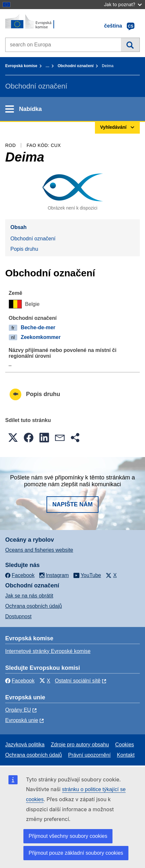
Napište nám (72, 504)
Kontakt (126, 755)
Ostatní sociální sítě (78, 681)
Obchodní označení (76, 66)
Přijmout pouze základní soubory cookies (76, 853)
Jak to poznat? (123, 4)
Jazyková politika (25, 745)
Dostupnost (18, 616)
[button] (13, 438)
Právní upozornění (90, 755)
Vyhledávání (130, 45)
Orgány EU (18, 710)
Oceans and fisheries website (39, 550)
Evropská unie (22, 720)
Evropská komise (21, 66)
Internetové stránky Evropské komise (48, 651)
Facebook (20, 681)
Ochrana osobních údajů (33, 606)
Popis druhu (24, 249)
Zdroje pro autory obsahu (80, 745)
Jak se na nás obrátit (29, 596)
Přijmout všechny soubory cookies (68, 836)
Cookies (125, 745)
